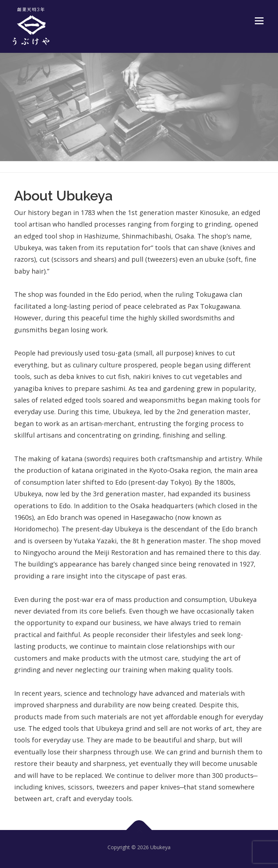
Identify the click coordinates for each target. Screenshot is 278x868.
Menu (259, 21)
